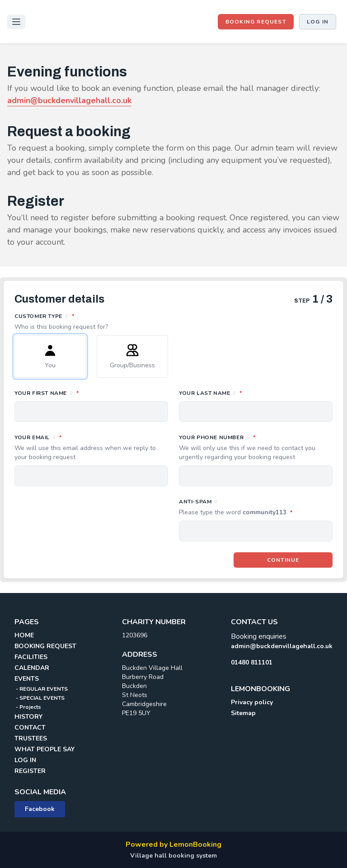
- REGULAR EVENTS (41, 689)
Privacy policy (252, 702)
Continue (283, 560)
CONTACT (30, 728)
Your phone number (256, 447)
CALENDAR (32, 668)
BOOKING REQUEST (256, 22)
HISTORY (28, 717)
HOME (24, 635)
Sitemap (243, 713)
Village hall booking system (173, 856)
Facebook (40, 809)
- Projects (28, 707)
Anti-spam (256, 508)
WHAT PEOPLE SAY (45, 749)
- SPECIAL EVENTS (40, 698)
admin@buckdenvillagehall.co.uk (282, 646)
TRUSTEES (31, 738)
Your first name (87, 393)
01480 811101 (252, 662)
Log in (318, 22)
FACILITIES (31, 657)
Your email (91, 447)
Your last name (251, 393)
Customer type (173, 322)
